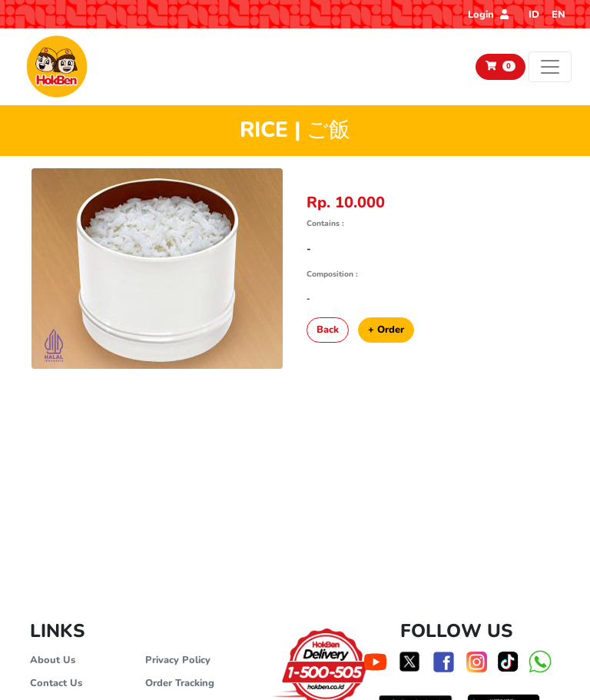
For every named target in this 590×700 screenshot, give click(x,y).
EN (559, 15)
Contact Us (56, 683)
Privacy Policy (178, 660)
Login (488, 15)
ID (534, 15)
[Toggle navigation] (550, 67)
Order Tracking (180, 683)
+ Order (386, 330)
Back (328, 330)
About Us (53, 660)
